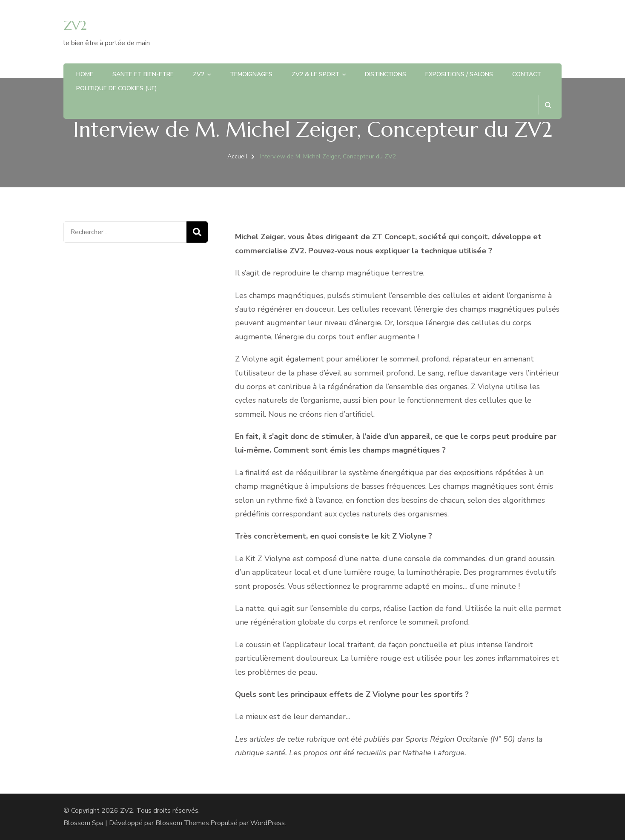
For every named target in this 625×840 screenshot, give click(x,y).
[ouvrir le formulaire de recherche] (548, 105)
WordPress (268, 823)
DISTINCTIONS (386, 74)
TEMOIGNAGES (251, 74)
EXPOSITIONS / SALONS (459, 74)
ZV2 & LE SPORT (315, 74)
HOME (85, 74)
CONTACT (527, 74)
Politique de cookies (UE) (117, 88)
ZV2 (75, 25)
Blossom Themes (182, 823)
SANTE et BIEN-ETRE (143, 74)
